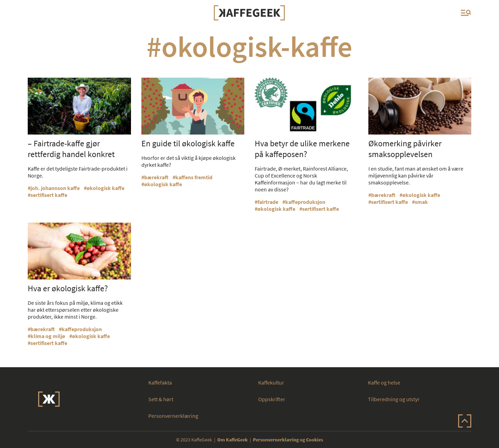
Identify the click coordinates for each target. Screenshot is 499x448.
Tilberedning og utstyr (394, 399)
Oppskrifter (272, 399)
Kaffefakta (160, 382)
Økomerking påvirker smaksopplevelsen (405, 149)
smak (421, 202)
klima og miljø (48, 336)
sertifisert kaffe (49, 195)
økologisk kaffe (106, 188)
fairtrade (268, 202)
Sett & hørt (161, 399)
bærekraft (156, 177)
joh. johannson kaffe (55, 188)
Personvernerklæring (173, 416)
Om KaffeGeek (233, 440)
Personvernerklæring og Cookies (288, 440)
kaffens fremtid (194, 177)
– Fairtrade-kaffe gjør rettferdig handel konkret (71, 149)
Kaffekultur (271, 382)
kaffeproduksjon (305, 202)
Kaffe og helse (384, 382)
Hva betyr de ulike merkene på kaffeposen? (302, 149)
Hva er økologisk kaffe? (68, 288)
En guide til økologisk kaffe (188, 143)
